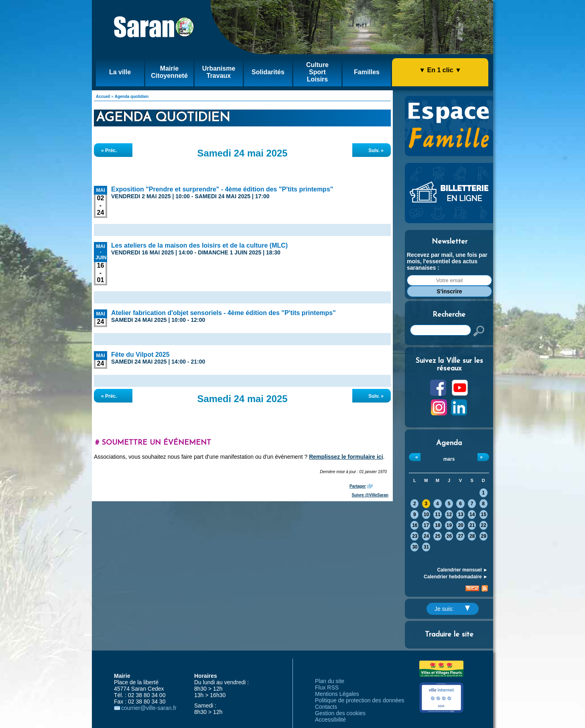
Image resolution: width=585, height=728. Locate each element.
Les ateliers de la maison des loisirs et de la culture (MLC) (199, 245)
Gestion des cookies (340, 713)
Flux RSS (327, 687)
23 (415, 536)
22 (484, 525)
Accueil (103, 97)
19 (449, 525)
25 (438, 536)
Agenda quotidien (132, 97)
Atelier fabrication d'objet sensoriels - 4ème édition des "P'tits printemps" (223, 313)
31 (426, 547)
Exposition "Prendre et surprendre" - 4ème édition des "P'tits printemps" (222, 189)
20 (460, 525)
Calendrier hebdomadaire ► (456, 577)
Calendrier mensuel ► (462, 570)
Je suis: (452, 609)
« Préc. (109, 150)
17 (426, 525)
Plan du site (330, 681)
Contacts (326, 707)
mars (449, 459)
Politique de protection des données (360, 700)
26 (449, 536)
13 (460, 514)
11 (438, 514)
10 (426, 514)
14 (472, 514)
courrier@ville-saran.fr (149, 708)
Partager (358, 486)
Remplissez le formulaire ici (346, 457)
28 (472, 536)
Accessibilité (330, 720)
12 (449, 514)
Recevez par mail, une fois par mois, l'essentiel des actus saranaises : (447, 261)
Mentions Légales (337, 694)
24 (426, 536)
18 (438, 525)
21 (472, 525)
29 (484, 536)
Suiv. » (376, 150)
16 (415, 525)
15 (484, 514)
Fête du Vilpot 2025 (140, 355)
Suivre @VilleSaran (370, 495)
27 (460, 536)
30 (415, 547)
